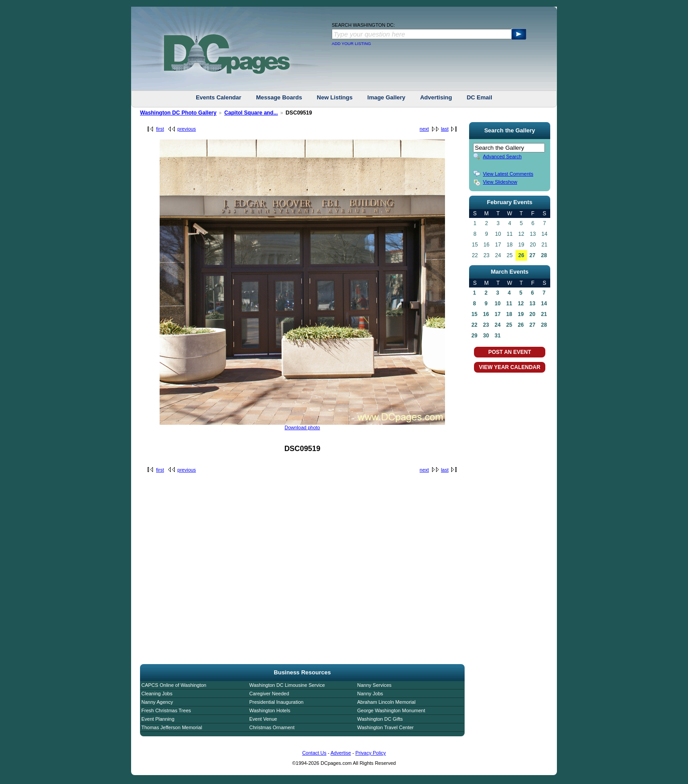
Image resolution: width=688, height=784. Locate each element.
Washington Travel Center (385, 727)
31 (497, 336)
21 (544, 314)
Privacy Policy (371, 753)
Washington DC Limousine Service (287, 685)
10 (497, 304)
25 (509, 325)
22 (474, 325)
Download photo (302, 427)
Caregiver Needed (269, 694)
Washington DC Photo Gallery (178, 113)
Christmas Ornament (272, 727)
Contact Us (314, 753)
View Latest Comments (508, 174)
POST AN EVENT (510, 352)
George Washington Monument (391, 710)
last (445, 129)
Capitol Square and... (251, 113)
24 (497, 325)
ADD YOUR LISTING (351, 44)
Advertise (341, 753)
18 (509, 314)
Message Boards (279, 97)
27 (532, 255)
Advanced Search (502, 156)
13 (532, 304)
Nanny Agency (157, 702)
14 (544, 304)
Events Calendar (218, 97)
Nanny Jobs (370, 694)
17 (497, 314)
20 (532, 314)
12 (521, 304)
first (160, 129)
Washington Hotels (270, 710)
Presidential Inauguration (276, 702)
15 (474, 314)
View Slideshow (500, 182)
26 (521, 255)
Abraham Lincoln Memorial (386, 702)
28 (544, 255)
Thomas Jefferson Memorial (172, 727)
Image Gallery (386, 97)
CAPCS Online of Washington (174, 685)
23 (486, 325)
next (424, 129)
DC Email (480, 97)
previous (187, 129)
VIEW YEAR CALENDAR (510, 367)
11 (509, 304)
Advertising (436, 97)
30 (486, 336)
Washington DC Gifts (380, 719)
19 (521, 314)
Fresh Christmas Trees (166, 710)
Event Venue (263, 719)
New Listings (335, 97)
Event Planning (158, 719)
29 (474, 336)
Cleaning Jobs (157, 694)
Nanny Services (374, 685)
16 (486, 314)
